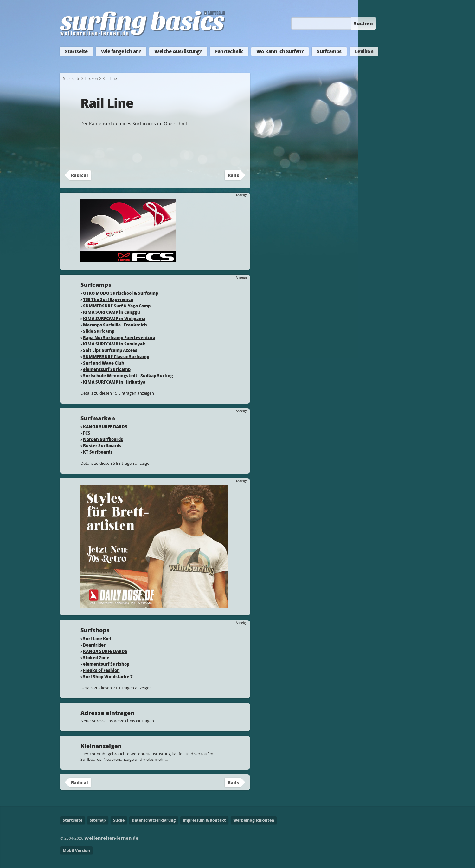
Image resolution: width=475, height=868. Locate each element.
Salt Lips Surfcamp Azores (110, 350)
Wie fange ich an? (121, 51)
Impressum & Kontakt (204, 820)
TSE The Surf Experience (108, 299)
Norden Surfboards (103, 439)
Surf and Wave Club (103, 363)
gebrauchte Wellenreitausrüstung (139, 754)
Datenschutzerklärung (154, 820)
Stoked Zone (96, 658)
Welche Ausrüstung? (178, 51)
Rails (233, 175)
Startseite (76, 51)
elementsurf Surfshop (106, 664)
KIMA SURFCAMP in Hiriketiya (114, 382)
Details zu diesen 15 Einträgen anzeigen (117, 393)
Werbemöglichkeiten (254, 820)
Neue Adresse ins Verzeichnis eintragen (117, 721)
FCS (87, 433)
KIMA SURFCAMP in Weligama (114, 318)
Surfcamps (329, 51)
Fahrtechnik (229, 51)
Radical (80, 175)
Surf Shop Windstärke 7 (108, 677)
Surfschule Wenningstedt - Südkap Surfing (128, 375)
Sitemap (98, 820)
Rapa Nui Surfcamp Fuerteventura (119, 337)
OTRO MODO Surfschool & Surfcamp (121, 293)
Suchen (363, 23)
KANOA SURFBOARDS (105, 427)
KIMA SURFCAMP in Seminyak (114, 344)
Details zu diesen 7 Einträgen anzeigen (116, 688)
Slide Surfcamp (99, 331)
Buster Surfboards (102, 446)
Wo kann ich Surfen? (280, 51)
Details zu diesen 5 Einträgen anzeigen (116, 463)
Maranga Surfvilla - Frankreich (115, 325)
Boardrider (94, 645)
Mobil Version (76, 850)
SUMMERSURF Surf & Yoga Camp (117, 306)
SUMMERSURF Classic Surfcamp (116, 356)
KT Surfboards (98, 452)
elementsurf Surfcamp (107, 369)
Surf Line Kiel (97, 638)
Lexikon (364, 51)
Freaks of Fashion (101, 670)
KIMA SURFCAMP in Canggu (112, 312)
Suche (119, 820)
